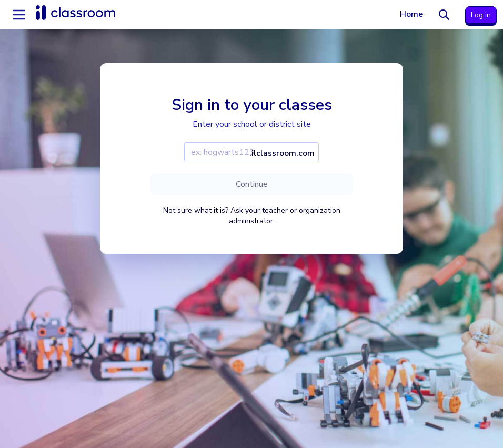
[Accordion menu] (19, 15)
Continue (252, 184)
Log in (481, 15)
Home (411, 14)
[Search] (444, 15)
